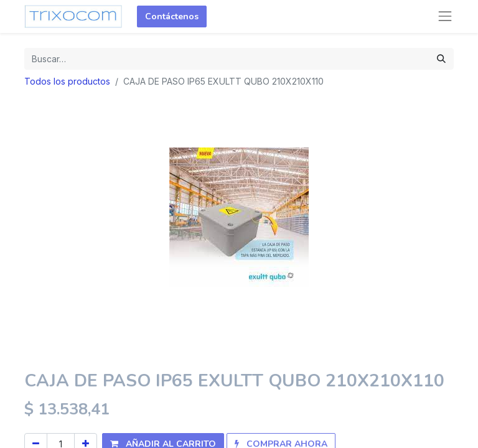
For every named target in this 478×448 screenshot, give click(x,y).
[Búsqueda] (441, 59)
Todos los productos (67, 81)
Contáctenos (172, 16)
